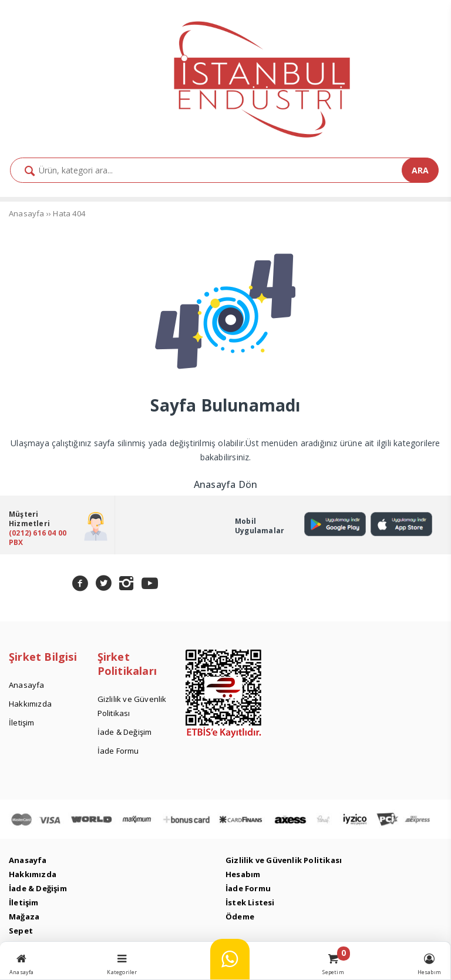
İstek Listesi (250, 902)
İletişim (24, 902)
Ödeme (240, 917)
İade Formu (248, 888)
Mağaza (24, 917)
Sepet (21, 931)
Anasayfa (28, 860)
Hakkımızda (33, 874)
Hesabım (243, 874)
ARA (420, 170)
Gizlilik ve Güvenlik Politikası (284, 860)
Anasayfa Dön (225, 484)
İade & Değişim (38, 888)
